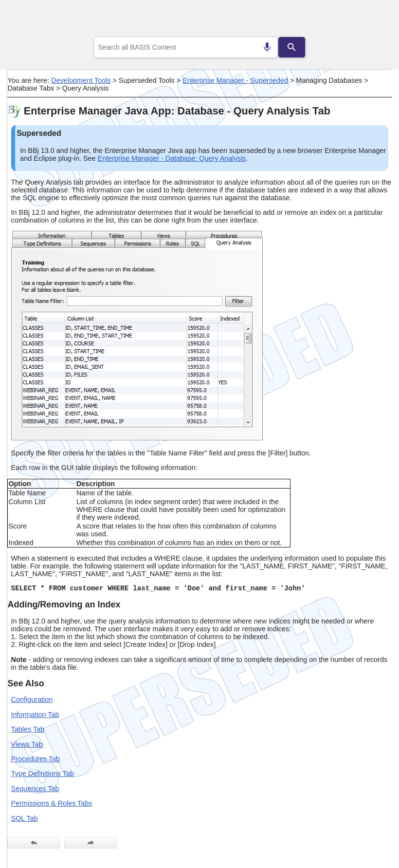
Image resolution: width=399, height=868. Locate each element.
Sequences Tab (35, 789)
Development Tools (81, 80)
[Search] (291, 47)
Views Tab (27, 744)
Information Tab (35, 715)
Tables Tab (28, 729)
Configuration (32, 699)
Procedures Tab (36, 759)
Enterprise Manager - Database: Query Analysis (172, 158)
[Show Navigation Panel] (372, 20)
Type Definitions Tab (43, 774)
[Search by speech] (267, 47)
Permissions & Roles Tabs (52, 803)
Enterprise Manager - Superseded (235, 80)
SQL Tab (25, 818)
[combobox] (186, 47)
